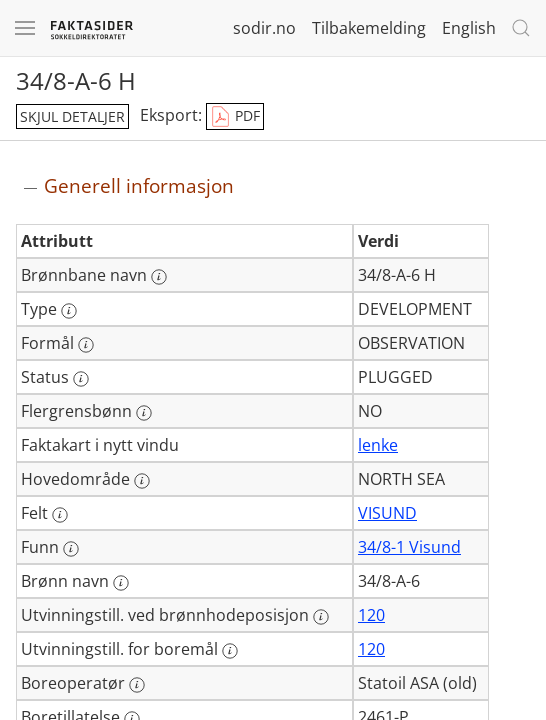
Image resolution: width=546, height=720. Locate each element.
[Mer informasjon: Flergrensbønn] (144, 413)
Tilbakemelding (369, 28)
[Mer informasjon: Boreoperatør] (137, 685)
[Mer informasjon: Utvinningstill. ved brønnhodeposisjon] (321, 617)
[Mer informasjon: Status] (81, 379)
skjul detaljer (72, 116)
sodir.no (264, 28)
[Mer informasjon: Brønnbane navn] (159, 277)
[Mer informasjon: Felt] (60, 515)
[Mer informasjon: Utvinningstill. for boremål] (230, 651)
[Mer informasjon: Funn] (71, 549)
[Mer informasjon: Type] (69, 311)
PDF (235, 117)
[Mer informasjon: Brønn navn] (121, 583)
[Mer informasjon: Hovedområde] (142, 481)
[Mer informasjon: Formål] (86, 345)
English (469, 28)
